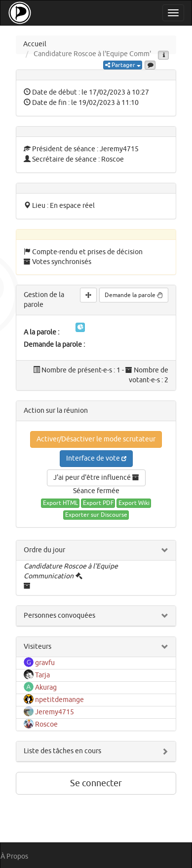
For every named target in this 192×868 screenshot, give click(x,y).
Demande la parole (134, 295)
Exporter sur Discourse (96, 515)
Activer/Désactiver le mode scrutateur (96, 439)
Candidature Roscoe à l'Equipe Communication (71, 571)
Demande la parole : (54, 345)
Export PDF (98, 503)
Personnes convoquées (59, 616)
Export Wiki (134, 503)
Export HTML (60, 503)
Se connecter (96, 783)
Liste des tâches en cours (62, 751)
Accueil (35, 44)
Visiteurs (38, 647)
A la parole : (41, 332)
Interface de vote (96, 458)
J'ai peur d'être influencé (96, 478)
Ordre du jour (44, 550)
